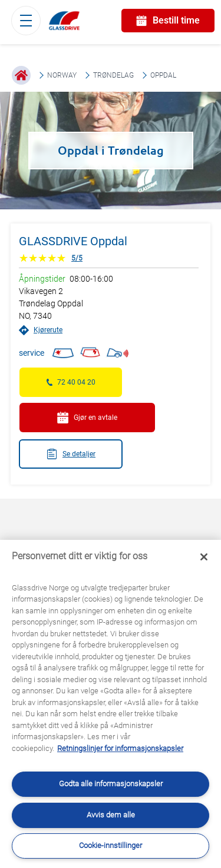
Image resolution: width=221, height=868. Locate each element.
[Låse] (204, 557)
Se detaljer (71, 454)
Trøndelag (113, 75)
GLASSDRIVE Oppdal (73, 241)
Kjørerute (41, 330)
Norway (62, 75)
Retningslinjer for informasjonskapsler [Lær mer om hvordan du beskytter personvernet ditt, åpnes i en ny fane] (120, 748)
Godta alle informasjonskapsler (111, 784)
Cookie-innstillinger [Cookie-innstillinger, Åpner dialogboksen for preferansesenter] (111, 845)
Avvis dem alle (111, 815)
